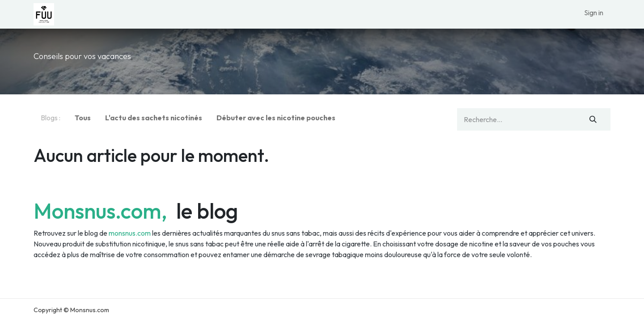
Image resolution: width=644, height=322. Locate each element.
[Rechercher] (593, 119)
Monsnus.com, (103, 211)
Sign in (594, 13)
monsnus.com (130, 233)
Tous (83, 118)
